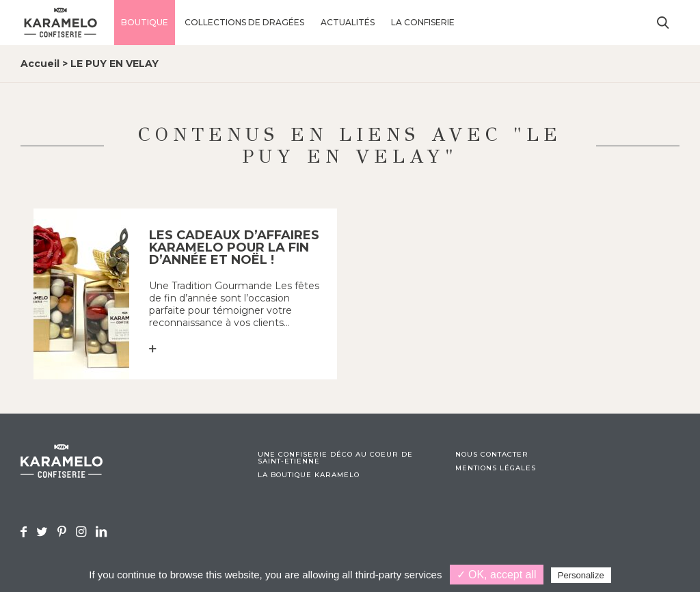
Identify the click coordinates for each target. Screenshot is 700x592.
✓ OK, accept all (497, 575)
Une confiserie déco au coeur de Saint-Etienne (335, 458)
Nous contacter (492, 455)
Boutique (145, 22)
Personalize (581, 575)
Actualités (348, 22)
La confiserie (423, 22)
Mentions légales (496, 468)
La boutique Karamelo (309, 475)
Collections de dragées (244, 22)
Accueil (40, 64)
